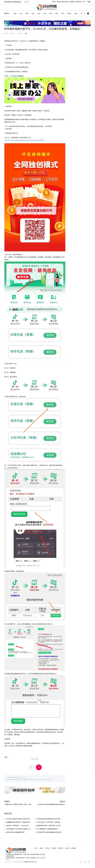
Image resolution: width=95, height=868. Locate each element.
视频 (11, 41)
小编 (13, 777)
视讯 (57, 13)
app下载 (67, 848)
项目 (21, 13)
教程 (15, 13)
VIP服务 (41, 848)
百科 (45, 13)
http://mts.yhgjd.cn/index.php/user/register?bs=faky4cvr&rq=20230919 (24, 140)
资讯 (63, 13)
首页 (7, 13)
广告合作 (47, 848)
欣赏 (39, 13)
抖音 (17, 76)
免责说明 (54, 848)
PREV (7, 802)
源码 (27, 13)
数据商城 (72, 2)
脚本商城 (79, 2)
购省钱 (69, 14)
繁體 (89, 2)
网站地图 (74, 848)
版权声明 (61, 848)
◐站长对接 (65, 2)
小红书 (12, 76)
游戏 (51, 13)
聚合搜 (59, 2)
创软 (33, 13)
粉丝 (9, 732)
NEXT (63, 802)
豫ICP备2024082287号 (31, 862)
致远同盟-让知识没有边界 (13, 2)
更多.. (76, 14)
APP (54, 2)
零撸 (26, 33)
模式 (36, 730)
